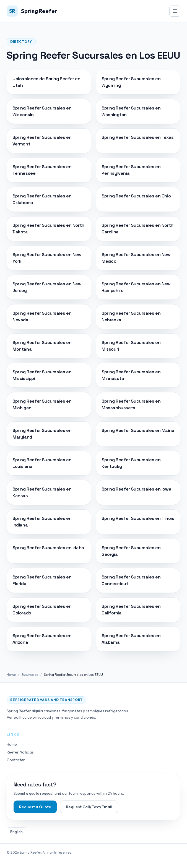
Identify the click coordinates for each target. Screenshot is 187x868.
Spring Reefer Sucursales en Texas (138, 137)
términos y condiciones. (75, 717)
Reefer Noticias (20, 752)
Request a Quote (35, 807)
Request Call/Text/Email (89, 807)
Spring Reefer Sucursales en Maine (138, 430)
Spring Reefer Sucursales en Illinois (138, 518)
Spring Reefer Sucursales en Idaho (48, 548)
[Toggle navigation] (175, 11)
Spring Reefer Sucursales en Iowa (136, 489)
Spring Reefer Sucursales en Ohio (136, 196)
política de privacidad (32, 717)
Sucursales (30, 675)
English (16, 832)
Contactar (16, 760)
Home (11, 675)
